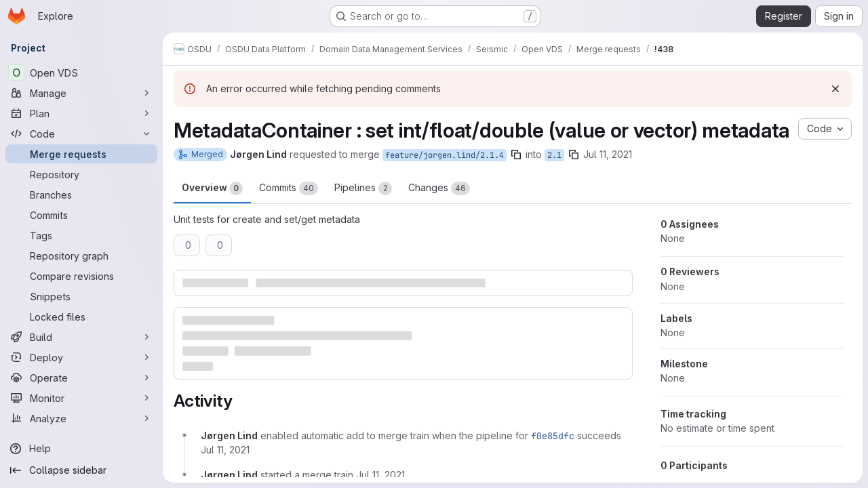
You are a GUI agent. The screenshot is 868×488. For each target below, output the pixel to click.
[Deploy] (81, 357)
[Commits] (81, 215)
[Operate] (81, 378)
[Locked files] (81, 317)
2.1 (554, 155)
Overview (212, 188)
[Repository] (81, 174)
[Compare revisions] (81, 276)
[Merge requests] (81, 154)
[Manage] (81, 93)
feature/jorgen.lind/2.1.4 (445, 155)
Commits (289, 188)
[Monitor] (81, 398)
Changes (439, 188)
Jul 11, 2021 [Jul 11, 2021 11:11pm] (608, 154)
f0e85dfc (553, 436)
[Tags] (81, 235)
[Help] (81, 449)
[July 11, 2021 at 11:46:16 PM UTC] (380, 475)
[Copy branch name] (516, 155)
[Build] (81, 337)
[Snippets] (81, 296)
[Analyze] (81, 418)
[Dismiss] (835, 89)
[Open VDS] (81, 73)
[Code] (81, 134)
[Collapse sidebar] (81, 470)
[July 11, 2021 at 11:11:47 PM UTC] (225, 450)
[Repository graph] (81, 256)
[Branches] (81, 195)
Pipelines (363, 188)
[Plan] (81, 113)
